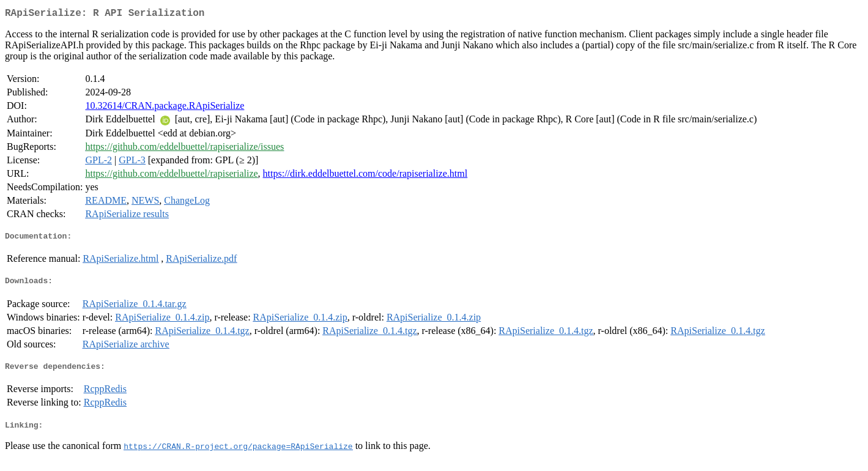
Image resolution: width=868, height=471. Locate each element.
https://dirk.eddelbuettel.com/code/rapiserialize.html (365, 176)
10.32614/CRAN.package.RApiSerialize (165, 108)
